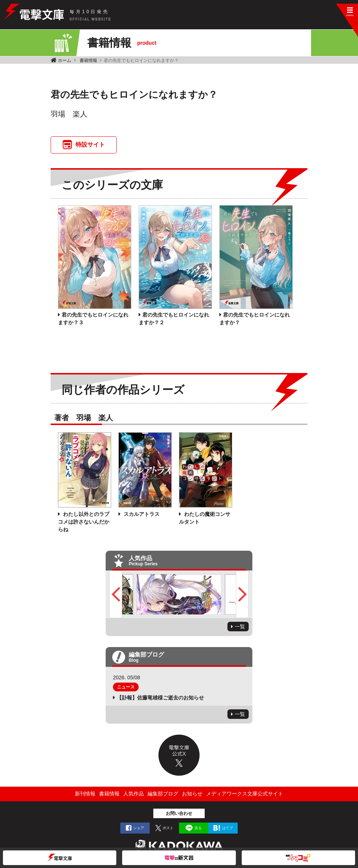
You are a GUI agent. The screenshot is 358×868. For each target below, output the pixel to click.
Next (242, 594)
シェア (139, 828)
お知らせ (192, 794)
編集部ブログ (163, 794)
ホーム (65, 60)
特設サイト (90, 145)
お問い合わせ (179, 813)
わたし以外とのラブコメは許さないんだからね (84, 522)
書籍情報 (88, 60)
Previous (116, 594)
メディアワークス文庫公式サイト (245, 794)
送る (198, 828)
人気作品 (134, 794)
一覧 (240, 627)
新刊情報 (85, 794)
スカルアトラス (141, 514)
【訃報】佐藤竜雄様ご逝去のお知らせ (160, 698)
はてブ (227, 828)
